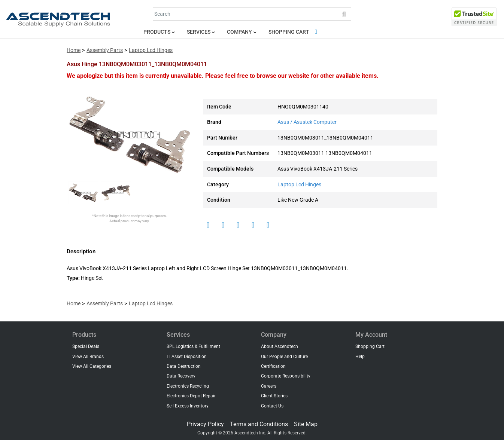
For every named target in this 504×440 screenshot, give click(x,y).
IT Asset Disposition (187, 357)
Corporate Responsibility (286, 376)
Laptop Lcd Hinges (151, 50)
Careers (269, 386)
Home (74, 50)
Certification (273, 366)
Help (360, 357)
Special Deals (86, 346)
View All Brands (88, 357)
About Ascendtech (280, 346)
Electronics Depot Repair (191, 396)
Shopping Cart (294, 32)
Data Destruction (184, 366)
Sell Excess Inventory (188, 406)
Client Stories (274, 396)
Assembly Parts (105, 50)
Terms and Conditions (259, 424)
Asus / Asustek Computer (307, 122)
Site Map (306, 424)
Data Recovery (181, 376)
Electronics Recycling (188, 386)
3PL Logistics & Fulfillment (193, 346)
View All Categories (92, 366)
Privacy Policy (205, 424)
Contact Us (272, 406)
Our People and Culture (284, 357)
